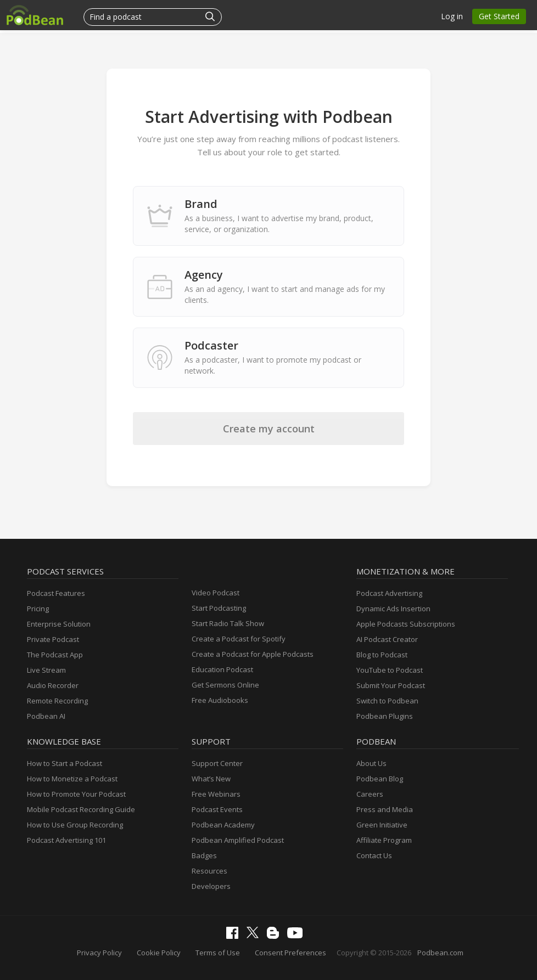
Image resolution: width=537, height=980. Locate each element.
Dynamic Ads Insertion (393, 609)
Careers (370, 794)
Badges (204, 855)
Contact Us (374, 855)
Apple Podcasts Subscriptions (406, 624)
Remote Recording (57, 701)
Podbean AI (46, 716)
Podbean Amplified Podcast (238, 840)
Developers (211, 886)
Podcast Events (217, 809)
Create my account (269, 429)
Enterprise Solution (59, 624)
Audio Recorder (53, 685)
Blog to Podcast (382, 655)
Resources (209, 871)
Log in (452, 16)
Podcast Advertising (389, 593)
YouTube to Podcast (390, 670)
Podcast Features (56, 593)
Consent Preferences (290, 953)
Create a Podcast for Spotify (239, 639)
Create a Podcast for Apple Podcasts (253, 654)
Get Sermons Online (225, 685)
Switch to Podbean (387, 701)
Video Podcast (216, 593)
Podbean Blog (380, 779)
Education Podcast (222, 669)
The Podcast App (55, 655)
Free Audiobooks (220, 700)
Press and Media (385, 809)
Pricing (38, 609)
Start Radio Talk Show (228, 623)
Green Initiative (382, 825)
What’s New (211, 779)
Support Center (217, 763)
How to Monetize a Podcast (72, 779)
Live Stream (46, 670)
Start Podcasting (219, 608)
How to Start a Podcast (65, 763)
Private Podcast (53, 639)
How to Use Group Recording (75, 825)
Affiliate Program (384, 840)
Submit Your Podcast (391, 685)
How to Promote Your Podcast (76, 794)
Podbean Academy (223, 825)
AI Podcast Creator (387, 639)
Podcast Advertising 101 (66, 840)
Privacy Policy (99, 953)
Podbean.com (440, 953)
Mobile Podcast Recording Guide (81, 809)
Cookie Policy (159, 953)
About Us (371, 763)
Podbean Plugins (385, 716)
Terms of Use (218, 953)
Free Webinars (216, 794)
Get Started (499, 16)
